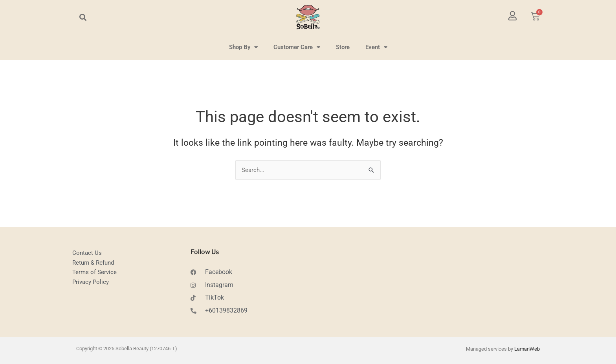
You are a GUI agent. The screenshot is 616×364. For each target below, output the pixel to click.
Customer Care (297, 47)
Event (376, 47)
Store (343, 47)
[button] (83, 17)
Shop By (243, 47)
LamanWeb (527, 348)
